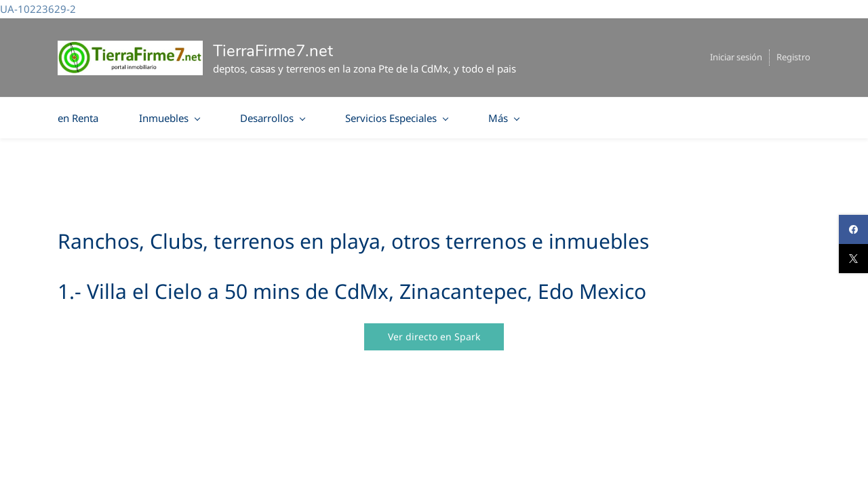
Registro (793, 57)
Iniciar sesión (736, 57)
